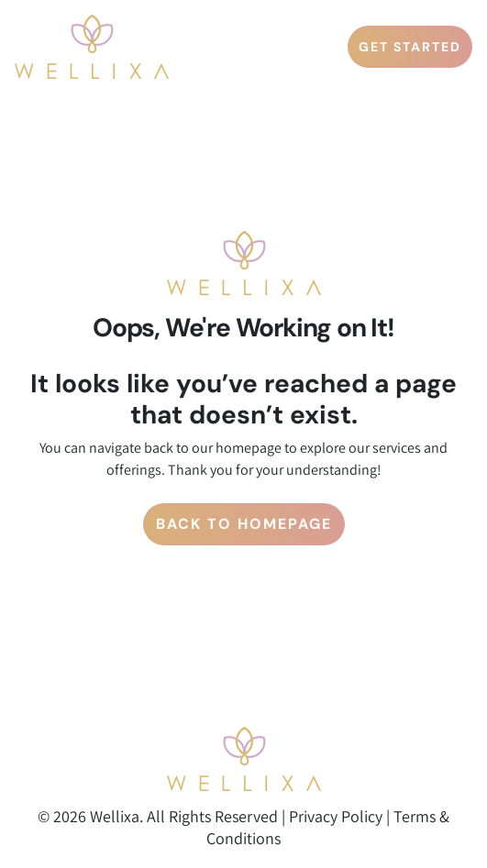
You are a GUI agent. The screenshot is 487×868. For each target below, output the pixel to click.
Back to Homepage (244, 524)
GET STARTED (410, 47)
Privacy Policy (336, 816)
